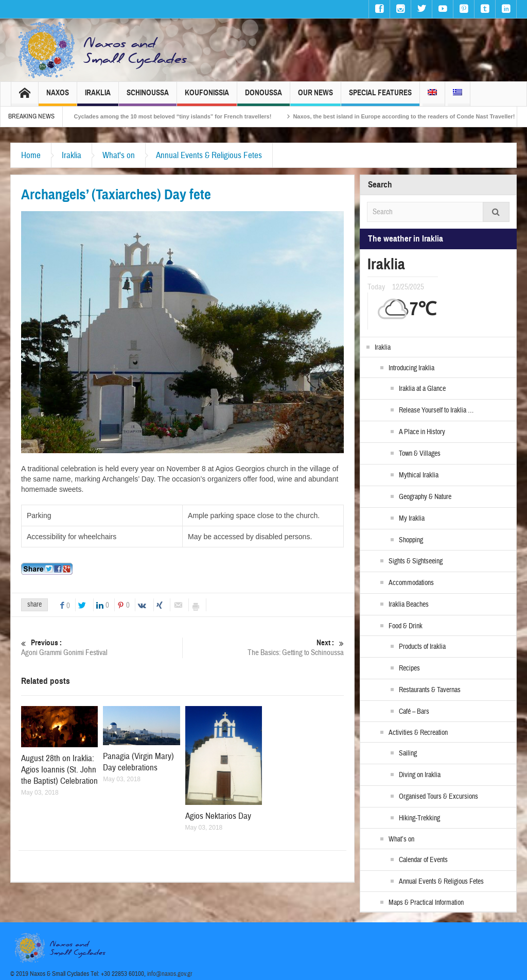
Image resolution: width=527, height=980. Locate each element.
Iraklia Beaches (409, 605)
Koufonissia (207, 97)
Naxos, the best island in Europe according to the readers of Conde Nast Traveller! (412, 116)
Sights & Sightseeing (416, 561)
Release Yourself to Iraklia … (436, 410)
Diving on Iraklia (420, 775)
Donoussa (263, 97)
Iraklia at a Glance (422, 389)
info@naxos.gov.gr (170, 974)
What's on (119, 155)
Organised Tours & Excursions (438, 797)
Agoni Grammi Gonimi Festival (102, 648)
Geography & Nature (425, 497)
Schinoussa (148, 97)
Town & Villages (420, 454)
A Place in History (422, 432)
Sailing (408, 753)
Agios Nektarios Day (218, 816)
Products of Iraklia (422, 647)
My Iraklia (412, 519)
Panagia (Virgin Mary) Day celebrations (138, 762)
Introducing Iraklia (411, 368)
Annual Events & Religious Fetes (209, 155)
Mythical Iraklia (419, 475)
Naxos (58, 97)
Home (31, 155)
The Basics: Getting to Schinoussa (263, 648)
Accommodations (411, 583)
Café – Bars (414, 712)
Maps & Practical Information (426, 903)
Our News (315, 97)
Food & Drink (406, 626)
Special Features (380, 97)
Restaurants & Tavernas (430, 690)
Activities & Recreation (418, 733)
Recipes (409, 668)
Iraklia (98, 97)
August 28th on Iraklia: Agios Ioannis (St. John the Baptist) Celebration (59, 770)
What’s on (401, 839)
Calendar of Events (423, 860)
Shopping (411, 540)
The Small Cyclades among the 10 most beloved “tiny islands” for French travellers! (167, 116)
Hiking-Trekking (419, 818)
